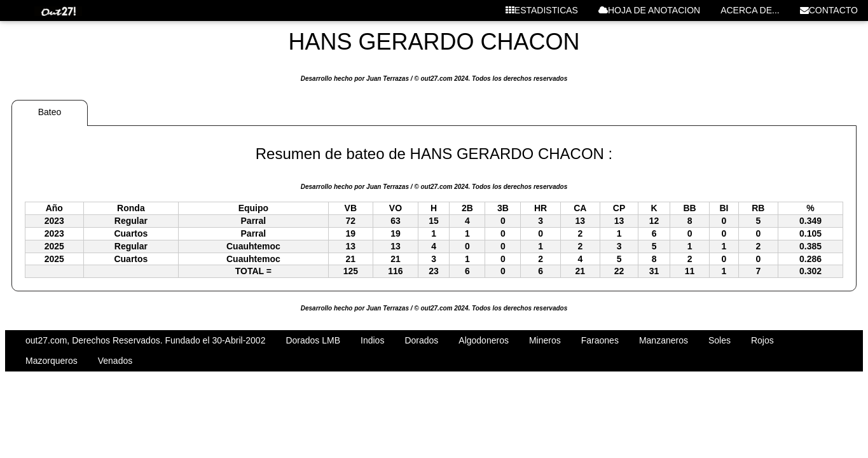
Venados (115, 361)
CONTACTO (829, 10)
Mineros (545, 340)
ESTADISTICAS (542, 10)
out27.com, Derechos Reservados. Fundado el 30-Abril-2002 (145, 340)
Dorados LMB (313, 340)
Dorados (421, 340)
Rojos (762, 340)
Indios (372, 340)
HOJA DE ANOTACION (649, 10)
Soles (720, 340)
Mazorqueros (52, 361)
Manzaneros (664, 340)
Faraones (600, 340)
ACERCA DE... (750, 10)
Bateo (50, 112)
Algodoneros (484, 340)
